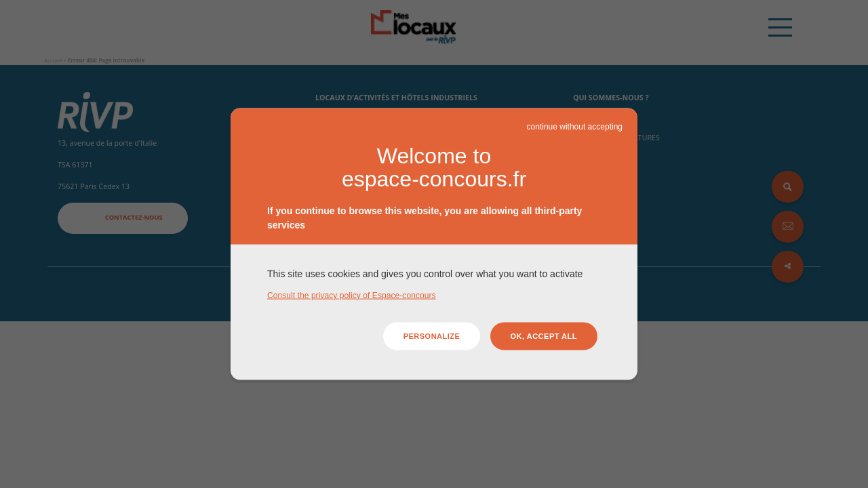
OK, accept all (544, 336)
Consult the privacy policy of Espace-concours (352, 295)
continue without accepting (575, 127)
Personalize (432, 336)
